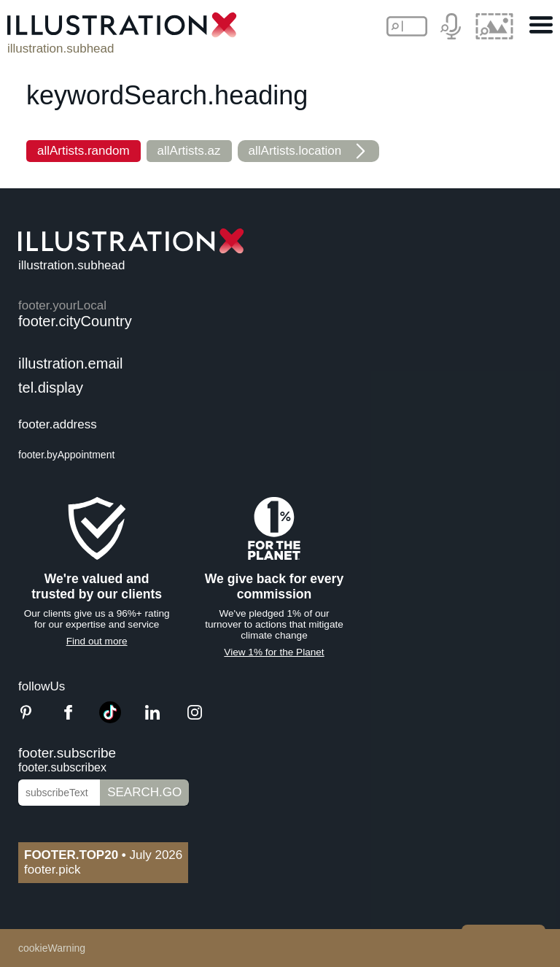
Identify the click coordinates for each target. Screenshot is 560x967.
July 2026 (103, 855)
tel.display (51, 388)
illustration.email (70, 363)
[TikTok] (110, 719)
